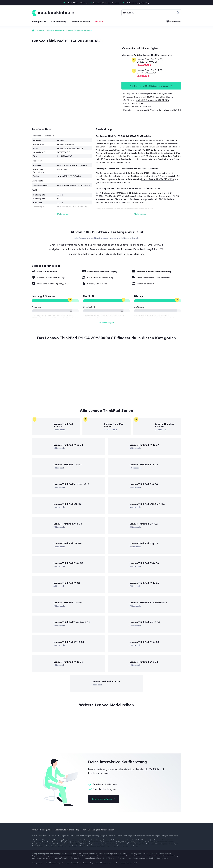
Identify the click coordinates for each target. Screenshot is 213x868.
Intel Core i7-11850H (141, 173)
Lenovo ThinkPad (56, 31)
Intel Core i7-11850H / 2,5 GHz (149, 97)
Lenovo (41, 31)
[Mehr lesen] (62, 214)
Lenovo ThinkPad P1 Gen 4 (79, 31)
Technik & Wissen (81, 21)
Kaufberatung (59, 21)
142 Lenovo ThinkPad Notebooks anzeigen (150, 86)
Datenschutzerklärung (64, 830)
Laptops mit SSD (148, 144)
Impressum (81, 830)
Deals (100, 21)
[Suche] (151, 13)
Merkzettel (175, 21)
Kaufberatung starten (102, 799)
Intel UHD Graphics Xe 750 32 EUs (152, 100)
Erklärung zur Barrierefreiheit (101, 830)
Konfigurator (39, 21)
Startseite (33, 30)
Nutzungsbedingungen (42, 830)
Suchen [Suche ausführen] (178, 13)
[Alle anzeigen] (106, 323)
